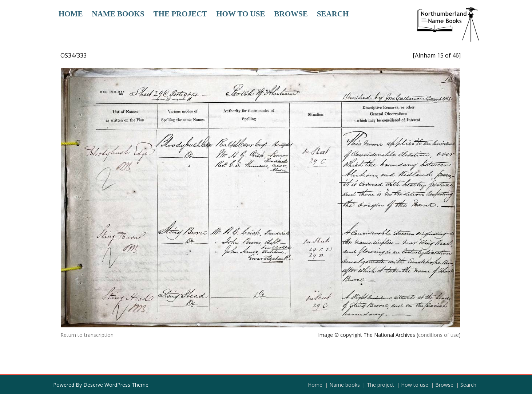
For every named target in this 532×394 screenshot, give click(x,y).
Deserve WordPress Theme (116, 385)
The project (180, 14)
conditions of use (438, 335)
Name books (118, 14)
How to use (241, 14)
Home (71, 14)
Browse (291, 14)
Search (333, 14)
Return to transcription (87, 335)
